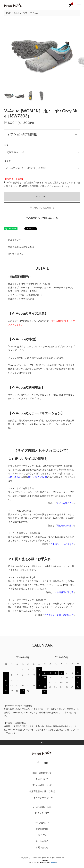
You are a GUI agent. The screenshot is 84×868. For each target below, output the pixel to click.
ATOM (45, 813)
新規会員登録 (42, 829)
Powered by (42, 862)
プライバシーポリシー (42, 798)
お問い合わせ (42, 848)
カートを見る (42, 841)
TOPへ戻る (42, 742)
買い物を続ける (16, 254)
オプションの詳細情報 (22, 134)
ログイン (42, 835)
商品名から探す (20, 13)
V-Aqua (34, 13)
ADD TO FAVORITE (42, 208)
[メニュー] (79, 5)
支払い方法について (42, 785)
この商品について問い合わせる (42, 218)
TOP (8, 13)
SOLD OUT (42, 197)
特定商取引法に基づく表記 (21, 247)
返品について (15, 240)
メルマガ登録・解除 (42, 807)
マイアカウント (42, 823)
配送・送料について (42, 773)
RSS (37, 813)
